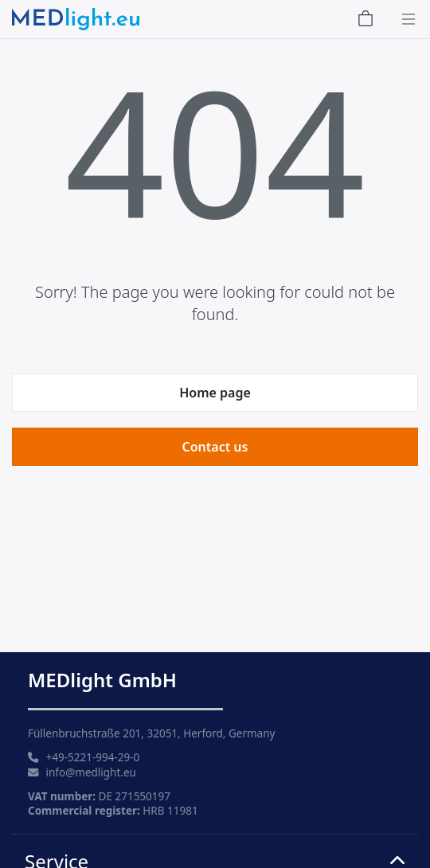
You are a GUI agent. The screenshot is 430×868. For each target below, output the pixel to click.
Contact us (215, 447)
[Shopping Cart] (365, 20)
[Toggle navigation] (404, 19)
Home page (215, 393)
